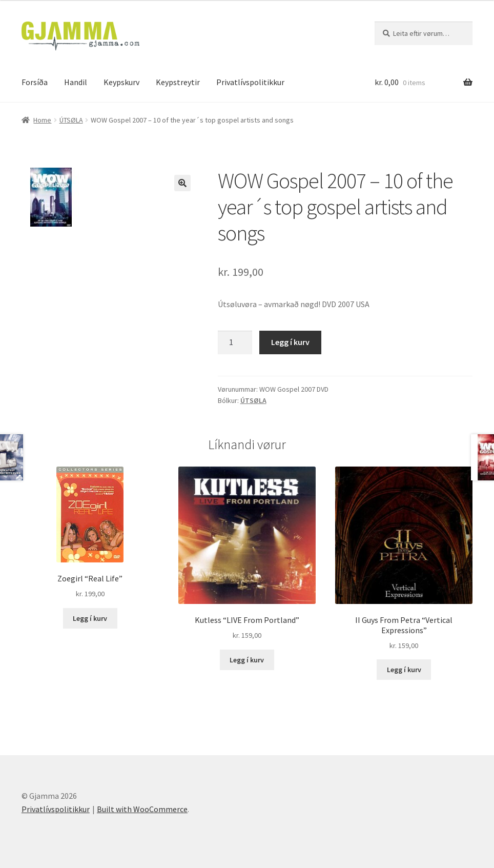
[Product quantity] (235, 342)
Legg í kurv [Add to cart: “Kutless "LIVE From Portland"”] (247, 660)
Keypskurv (121, 82)
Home (42, 120)
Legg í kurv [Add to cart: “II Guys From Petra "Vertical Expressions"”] (404, 670)
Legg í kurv (290, 342)
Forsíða (35, 82)
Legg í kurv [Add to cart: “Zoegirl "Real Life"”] (90, 618)
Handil (76, 82)
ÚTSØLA (71, 120)
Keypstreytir (178, 82)
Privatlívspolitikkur (250, 82)
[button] (182, 183)
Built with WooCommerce (142, 809)
